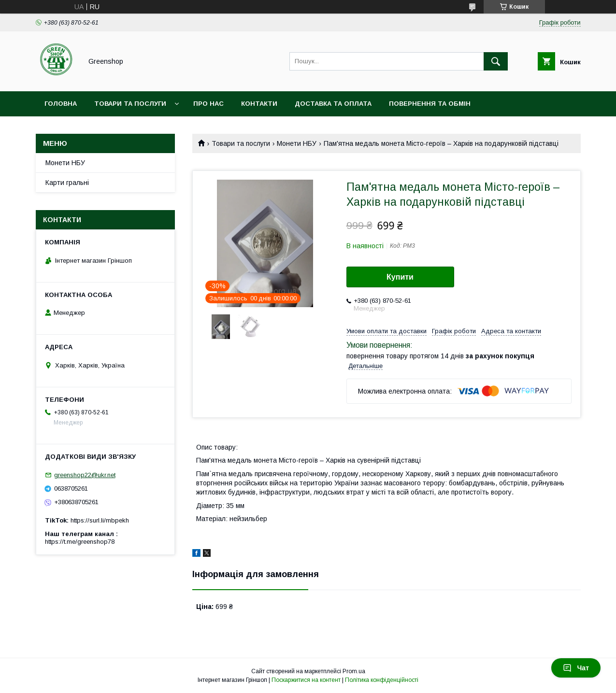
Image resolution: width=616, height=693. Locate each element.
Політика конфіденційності (382, 680)
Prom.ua (354, 671)
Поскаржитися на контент (306, 680)
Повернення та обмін (430, 104)
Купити (400, 277)
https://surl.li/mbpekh (100, 520)
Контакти (259, 104)
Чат (576, 668)
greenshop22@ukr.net (85, 475)
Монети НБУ (297, 143)
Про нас (208, 104)
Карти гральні (67, 183)
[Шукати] (496, 61)
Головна (61, 104)
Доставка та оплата (333, 104)
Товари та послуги (130, 104)
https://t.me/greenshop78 (80, 542)
